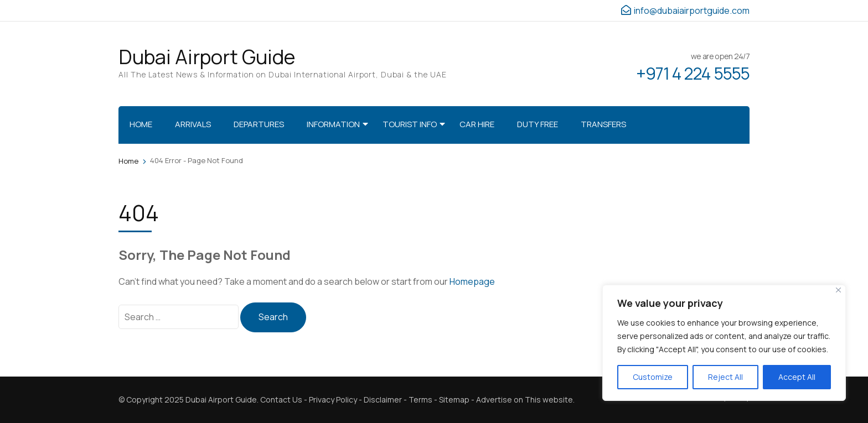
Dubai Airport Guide (207, 57)
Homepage (472, 281)
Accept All (797, 377)
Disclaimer (383, 399)
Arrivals (193, 124)
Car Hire (477, 124)
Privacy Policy (333, 399)
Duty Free (538, 124)
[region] (724, 343)
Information (333, 124)
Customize (653, 377)
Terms (420, 399)
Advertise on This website (525, 399)
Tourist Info (410, 124)
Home (141, 124)
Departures (259, 124)
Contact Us (281, 399)
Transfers (603, 124)
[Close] (838, 290)
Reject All (725, 377)
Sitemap (454, 399)
